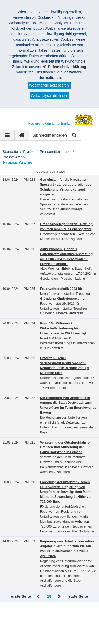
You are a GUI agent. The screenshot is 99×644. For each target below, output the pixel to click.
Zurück (39, 597)
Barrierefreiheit (68, 620)
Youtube (15, 636)
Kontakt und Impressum (28, 620)
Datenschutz (19, 625)
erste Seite (21, 596)
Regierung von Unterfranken (35, 614)
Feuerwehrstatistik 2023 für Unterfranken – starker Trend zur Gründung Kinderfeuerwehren (65, 294)
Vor (59, 597)
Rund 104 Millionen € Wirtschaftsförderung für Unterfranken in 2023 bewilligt (63, 328)
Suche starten (74, 135)
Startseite (10, 152)
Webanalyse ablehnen (49, 96)
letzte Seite (78, 596)
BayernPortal (41, 636)
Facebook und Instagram (29, 630)
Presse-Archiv (14, 157)
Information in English (55, 625)
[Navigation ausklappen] (7, 135)
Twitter (63, 630)
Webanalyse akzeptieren (49, 85)
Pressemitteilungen (55, 152)
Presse (29, 152)
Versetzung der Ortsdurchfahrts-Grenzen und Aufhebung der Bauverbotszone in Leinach (65, 447)
